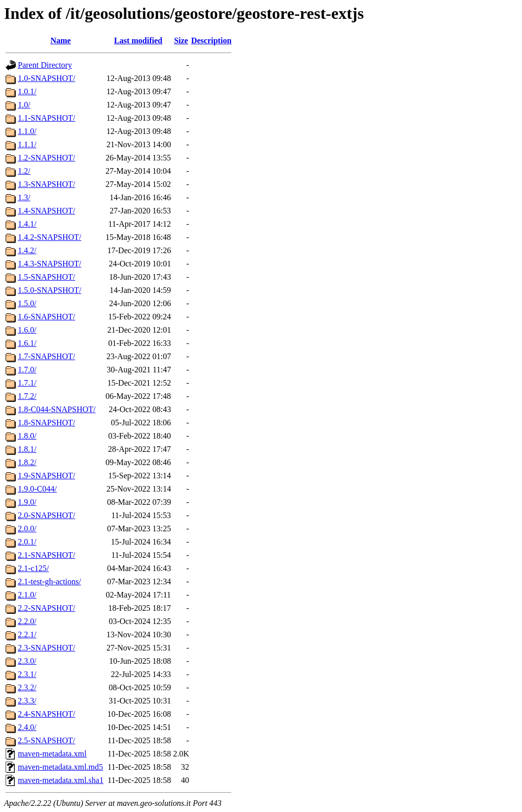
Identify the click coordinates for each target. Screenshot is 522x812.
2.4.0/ (27, 727)
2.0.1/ (27, 542)
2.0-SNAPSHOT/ (46, 515)
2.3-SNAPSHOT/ (46, 648)
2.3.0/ (27, 661)
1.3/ (24, 197)
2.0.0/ (27, 529)
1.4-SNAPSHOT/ (46, 211)
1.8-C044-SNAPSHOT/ (57, 409)
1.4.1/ (27, 224)
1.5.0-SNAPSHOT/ (49, 290)
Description (211, 40)
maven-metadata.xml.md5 (60, 767)
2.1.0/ (27, 595)
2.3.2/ (27, 687)
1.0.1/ (27, 91)
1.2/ (24, 171)
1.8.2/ (27, 462)
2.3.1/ (27, 674)
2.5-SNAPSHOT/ (46, 740)
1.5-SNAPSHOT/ (46, 277)
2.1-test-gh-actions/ (49, 581)
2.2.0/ (27, 621)
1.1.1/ (27, 144)
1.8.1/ (27, 449)
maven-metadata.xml (52, 754)
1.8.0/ (27, 436)
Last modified (138, 40)
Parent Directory (45, 65)
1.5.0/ (27, 303)
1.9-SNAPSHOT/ (46, 476)
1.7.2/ (27, 396)
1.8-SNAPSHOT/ (46, 423)
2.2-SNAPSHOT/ (46, 608)
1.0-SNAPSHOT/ (46, 78)
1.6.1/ (27, 343)
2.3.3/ (27, 701)
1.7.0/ (27, 370)
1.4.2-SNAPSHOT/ (49, 237)
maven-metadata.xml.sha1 (61, 780)
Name (61, 40)
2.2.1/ (27, 634)
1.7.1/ (27, 383)
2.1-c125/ (33, 568)
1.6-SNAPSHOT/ (46, 317)
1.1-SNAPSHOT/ (46, 118)
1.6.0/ (27, 330)
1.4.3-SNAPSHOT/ (49, 264)
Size (181, 40)
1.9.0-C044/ (37, 489)
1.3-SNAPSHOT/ (46, 184)
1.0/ (24, 105)
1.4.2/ (27, 250)
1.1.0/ (27, 131)
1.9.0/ (27, 502)
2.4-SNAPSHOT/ (46, 714)
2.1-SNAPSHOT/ (46, 555)
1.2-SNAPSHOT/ (46, 158)
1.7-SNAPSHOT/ (46, 356)
